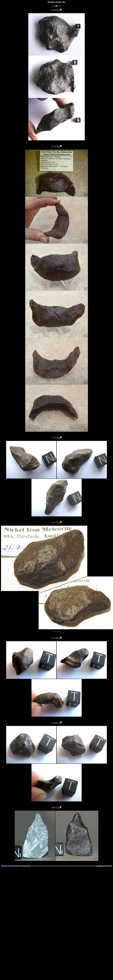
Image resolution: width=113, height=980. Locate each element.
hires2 (58, 631)
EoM (60, 6)
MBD (54, 6)
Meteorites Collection (7, 866)
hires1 (55, 631)
